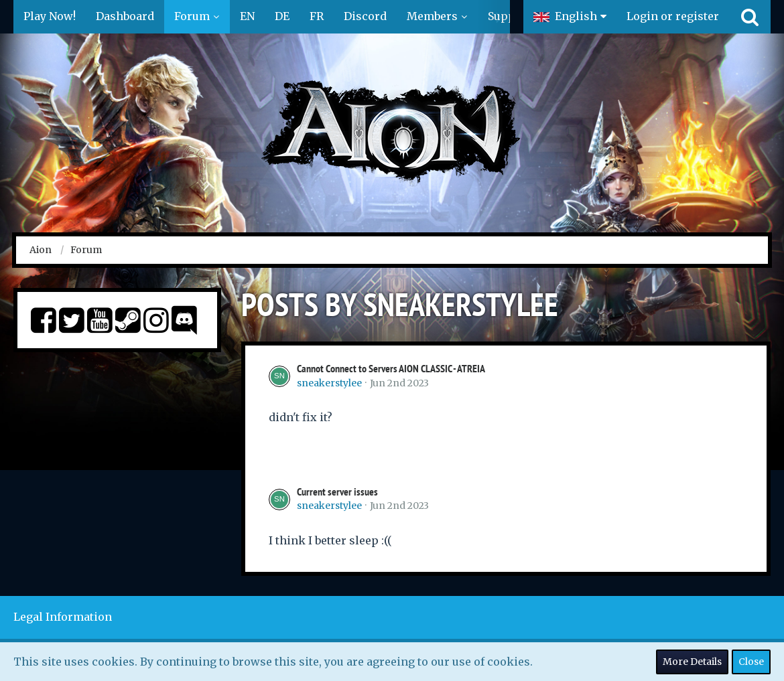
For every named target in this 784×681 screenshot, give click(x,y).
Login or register (673, 16)
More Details (692, 662)
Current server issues (337, 492)
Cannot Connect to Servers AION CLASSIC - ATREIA (391, 369)
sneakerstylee (329, 383)
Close (751, 662)
